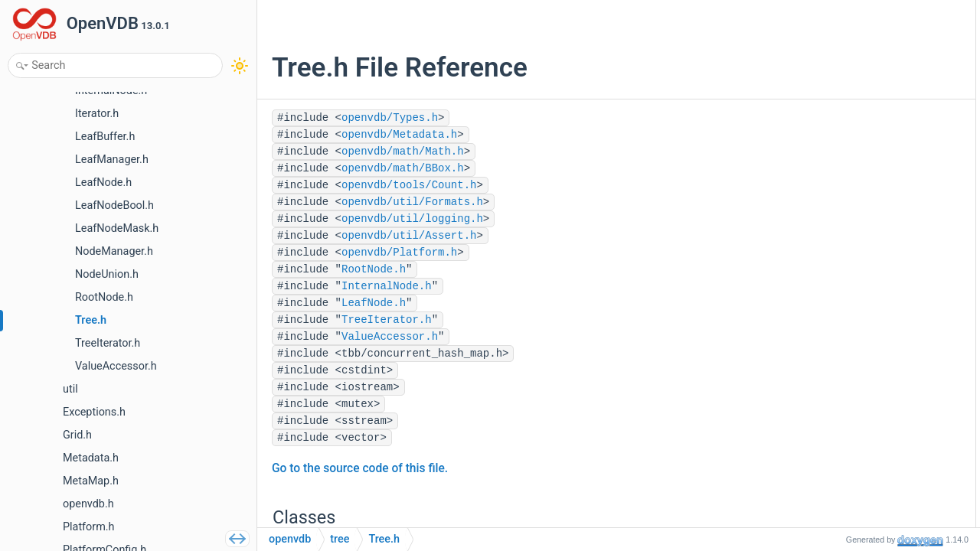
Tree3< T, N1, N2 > (855, 124)
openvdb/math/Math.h (403, 152)
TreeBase (835, 42)
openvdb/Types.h (390, 118)
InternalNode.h (387, 286)
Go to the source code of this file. (360, 468)
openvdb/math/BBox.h (403, 168)
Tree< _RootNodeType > (868, 63)
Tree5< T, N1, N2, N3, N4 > (873, 166)
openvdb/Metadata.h (399, 135)
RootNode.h (374, 269)
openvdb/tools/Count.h (409, 185)
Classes (820, 22)
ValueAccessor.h (390, 337)
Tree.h (384, 539)
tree (340, 539)
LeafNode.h (374, 303)
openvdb (290, 539)
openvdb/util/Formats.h (412, 202)
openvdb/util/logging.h (412, 219)
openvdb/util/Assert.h (409, 236)
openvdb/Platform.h (399, 253)
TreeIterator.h (387, 320)
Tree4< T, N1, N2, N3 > (864, 145)
